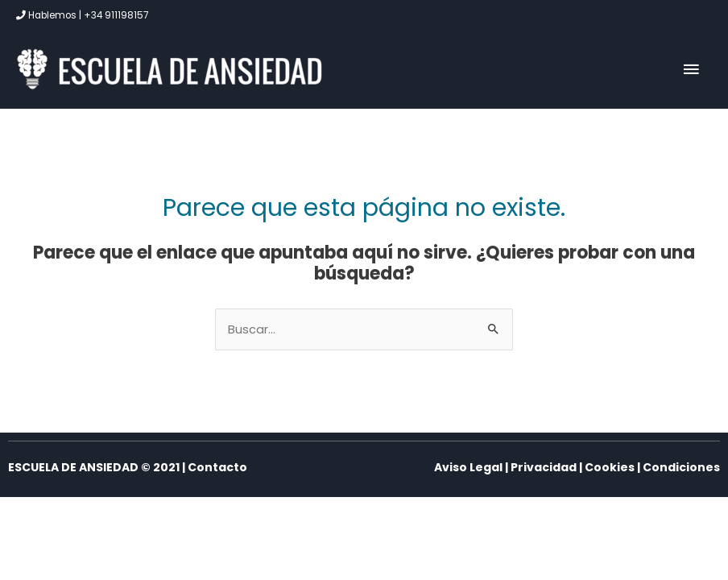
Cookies (610, 467)
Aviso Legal (468, 467)
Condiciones (681, 467)
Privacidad (544, 467)
